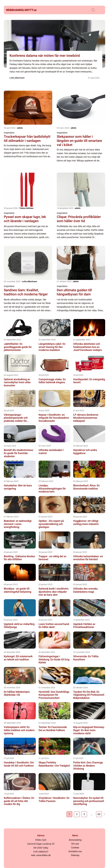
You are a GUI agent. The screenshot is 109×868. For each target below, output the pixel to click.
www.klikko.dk (44, 855)
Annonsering (75, 840)
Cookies (75, 848)
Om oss (75, 844)
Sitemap (75, 855)
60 (99, 814)
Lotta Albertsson (17, 78)
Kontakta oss (75, 851)
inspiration (9, 133)
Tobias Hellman (26, 208)
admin (20, 128)
